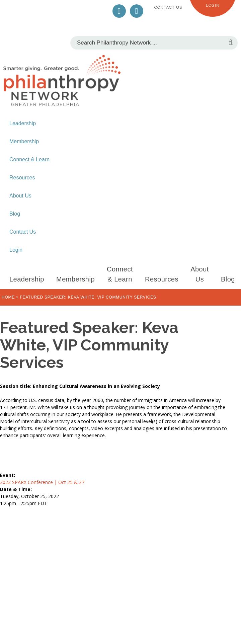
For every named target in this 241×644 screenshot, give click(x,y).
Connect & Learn (29, 159)
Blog (15, 214)
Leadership (23, 123)
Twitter (119, 11)
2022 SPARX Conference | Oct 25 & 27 (42, 482)
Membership (24, 141)
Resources (22, 178)
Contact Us (168, 7)
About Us (20, 196)
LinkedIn (137, 11)
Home (8, 297)
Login (213, 5)
